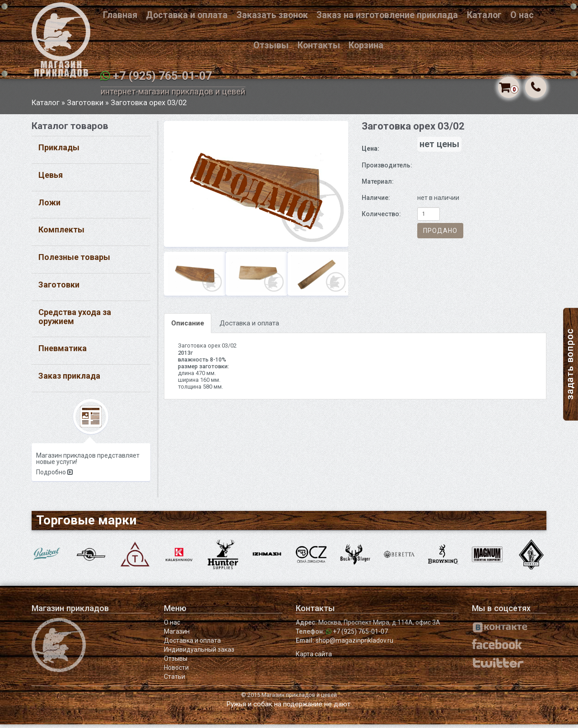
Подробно (54, 476)
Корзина (366, 45)
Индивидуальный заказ (199, 653)
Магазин (177, 635)
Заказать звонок (272, 15)
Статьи (175, 680)
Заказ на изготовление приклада (387, 15)
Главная (120, 15)
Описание (188, 327)
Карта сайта (314, 658)
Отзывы (271, 45)
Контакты (319, 45)
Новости (176, 671)
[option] (256, 188)
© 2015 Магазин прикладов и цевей (289, 698)
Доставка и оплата (187, 15)
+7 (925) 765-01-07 (162, 76)
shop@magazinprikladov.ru (354, 644)
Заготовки (85, 106)
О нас (522, 15)
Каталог (484, 15)
